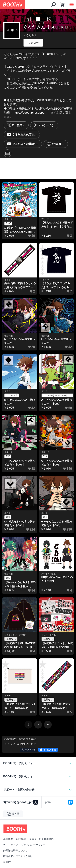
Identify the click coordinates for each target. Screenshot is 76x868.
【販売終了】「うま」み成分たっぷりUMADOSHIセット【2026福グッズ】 (57, 646)
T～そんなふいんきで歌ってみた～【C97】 (20, 463)
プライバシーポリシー (33, 845)
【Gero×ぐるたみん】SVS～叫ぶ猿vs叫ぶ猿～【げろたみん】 (20, 585)
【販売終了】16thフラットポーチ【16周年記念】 (20, 706)
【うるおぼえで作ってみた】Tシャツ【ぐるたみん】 (56, 286)
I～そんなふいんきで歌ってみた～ (56, 341)
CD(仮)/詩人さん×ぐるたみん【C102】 (57, 579)
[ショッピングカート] (62, 4)
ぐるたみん (30, 35)
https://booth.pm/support (30, 113)
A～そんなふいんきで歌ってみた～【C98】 (57, 402)
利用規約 (21, 839)
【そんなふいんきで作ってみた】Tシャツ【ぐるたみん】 (57, 225)
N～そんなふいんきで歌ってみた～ (20, 341)
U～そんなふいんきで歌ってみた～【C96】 (57, 463)
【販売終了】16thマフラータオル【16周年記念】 (57, 706)
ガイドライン (11, 845)
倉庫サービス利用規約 (41, 839)
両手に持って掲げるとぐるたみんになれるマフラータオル (20, 286)
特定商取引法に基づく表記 (18, 856)
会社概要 (8, 839)
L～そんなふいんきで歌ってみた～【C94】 (20, 524)
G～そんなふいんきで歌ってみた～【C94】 (57, 524)
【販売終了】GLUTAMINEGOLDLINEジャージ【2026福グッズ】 (20, 646)
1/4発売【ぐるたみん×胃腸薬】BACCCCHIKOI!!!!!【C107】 (20, 230)
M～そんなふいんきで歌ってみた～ (20, 402)
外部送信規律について (15, 851)
